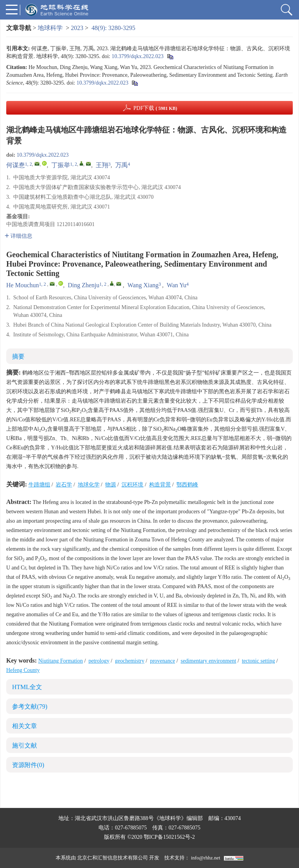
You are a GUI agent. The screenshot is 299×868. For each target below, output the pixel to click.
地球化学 (89, 485)
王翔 (102, 165)
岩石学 (64, 485)
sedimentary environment (208, 661)
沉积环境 (132, 485)
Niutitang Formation (61, 661)
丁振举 (61, 165)
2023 (77, 28)
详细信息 (18, 236)
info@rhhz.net (205, 858)
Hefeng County (23, 670)
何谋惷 (16, 165)
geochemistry (129, 661)
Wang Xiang (143, 285)
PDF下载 (155, 108)
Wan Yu (176, 285)
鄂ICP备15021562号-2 (169, 837)
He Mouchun (23, 285)
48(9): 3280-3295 (113, 28)
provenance (163, 661)
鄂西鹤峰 (187, 485)
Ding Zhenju (84, 285)
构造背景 (160, 485)
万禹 (121, 165)
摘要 (18, 356)
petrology (99, 661)
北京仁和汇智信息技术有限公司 (113, 858)
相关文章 (25, 726)
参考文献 (30, 706)
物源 (111, 485)
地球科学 (50, 28)
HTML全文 (27, 687)
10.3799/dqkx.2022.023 (138, 56)
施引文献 (25, 745)
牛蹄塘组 (39, 485)
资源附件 (28, 765)
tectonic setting (258, 661)
